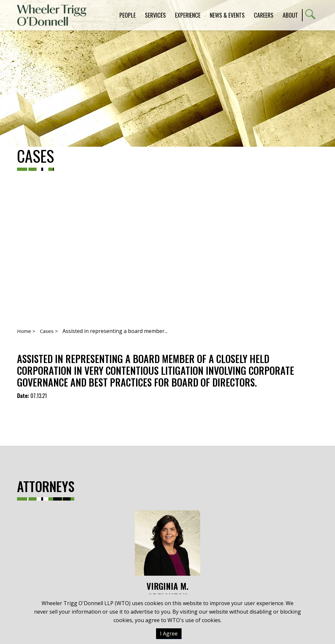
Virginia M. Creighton (167, 556)
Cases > (49, 331)
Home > (26, 331)
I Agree (169, 634)
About (290, 15)
